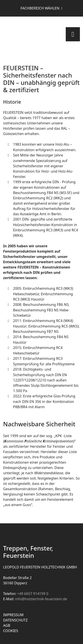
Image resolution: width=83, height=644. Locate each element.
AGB (7, 625)
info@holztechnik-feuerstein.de (41, 599)
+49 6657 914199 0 (33, 594)
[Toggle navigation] (73, 34)
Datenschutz (15, 620)
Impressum (13, 615)
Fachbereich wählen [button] (40, 8)
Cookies (11, 631)
